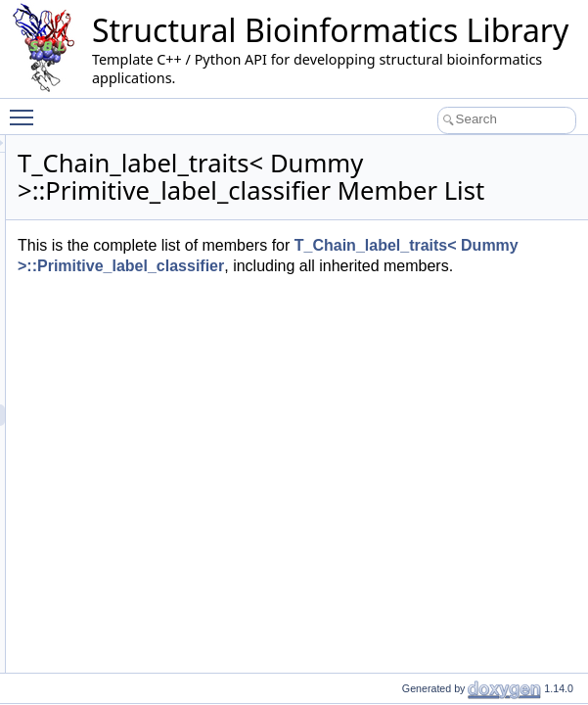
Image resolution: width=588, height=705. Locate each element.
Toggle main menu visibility (26, 109)
